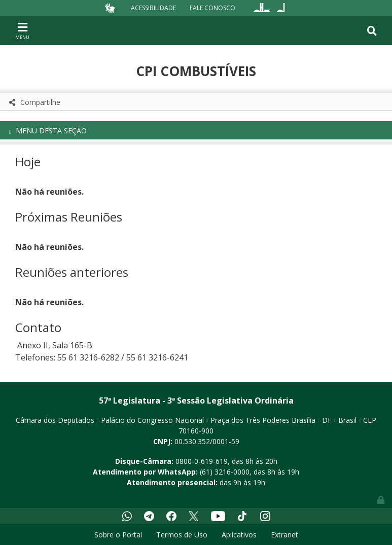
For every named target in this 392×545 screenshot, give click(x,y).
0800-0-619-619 (202, 461)
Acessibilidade (153, 8)
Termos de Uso (182, 535)
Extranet (284, 535)
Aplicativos (239, 535)
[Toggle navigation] (22, 30)
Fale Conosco (212, 8)
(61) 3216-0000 (225, 472)
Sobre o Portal (118, 535)
